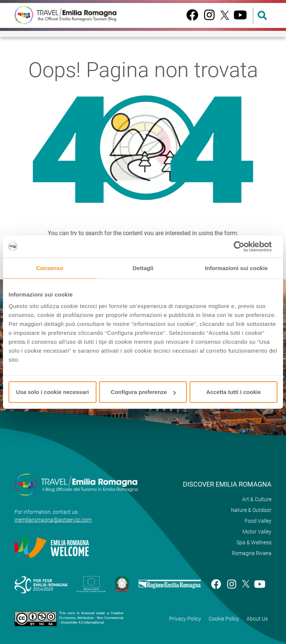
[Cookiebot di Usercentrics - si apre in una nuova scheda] (245, 246)
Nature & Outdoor (251, 510)
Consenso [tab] (50, 268)
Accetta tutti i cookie (234, 392)
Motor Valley (257, 532)
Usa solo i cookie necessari (53, 392)
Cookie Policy (224, 619)
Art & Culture (257, 499)
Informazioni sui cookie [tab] (236, 268)
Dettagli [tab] (143, 268)
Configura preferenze (143, 392)
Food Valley (258, 521)
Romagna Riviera (252, 553)
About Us (257, 619)
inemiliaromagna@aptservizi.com (53, 520)
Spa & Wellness (254, 542)
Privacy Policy (185, 619)
